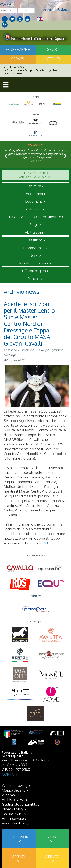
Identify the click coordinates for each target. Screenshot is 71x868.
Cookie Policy (13, 814)
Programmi (34, 193)
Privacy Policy (13, 809)
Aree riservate (13, 818)
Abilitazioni (34, 232)
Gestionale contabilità (20, 804)
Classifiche (34, 240)
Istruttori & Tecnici (34, 263)
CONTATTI (10, 774)
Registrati (63, 10)
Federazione (18, 49)
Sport (53, 49)
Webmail (9, 795)
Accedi (47, 10)
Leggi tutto (35, 161)
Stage (34, 224)
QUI (46, 543)
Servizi (18, 59)
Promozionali (34, 248)
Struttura (34, 186)
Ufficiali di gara (34, 271)
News (34, 255)
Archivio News (13, 799)
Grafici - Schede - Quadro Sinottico (34, 217)
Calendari (34, 209)
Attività (53, 59)
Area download (14, 823)
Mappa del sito (14, 790)
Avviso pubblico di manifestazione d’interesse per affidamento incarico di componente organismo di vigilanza (35, 154)
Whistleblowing (15, 785)
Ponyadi (34, 278)
